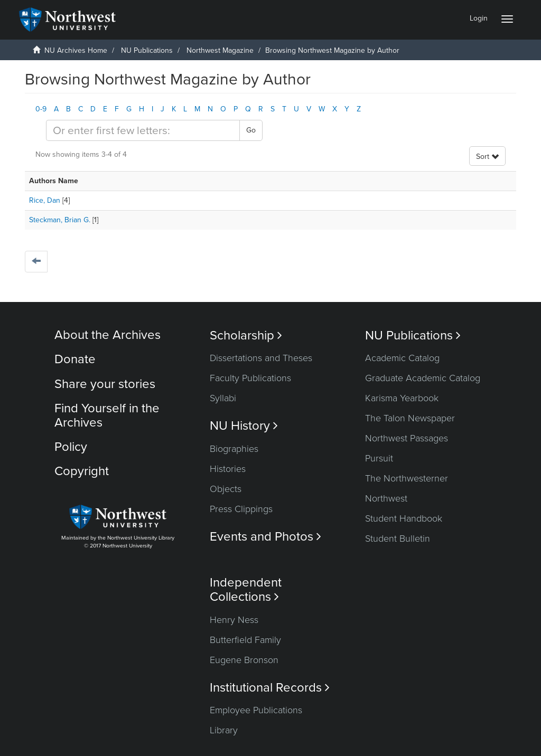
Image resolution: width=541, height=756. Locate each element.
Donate (75, 359)
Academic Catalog (402, 358)
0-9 (41, 109)
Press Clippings (241, 509)
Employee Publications (256, 710)
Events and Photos (265, 537)
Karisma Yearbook (402, 398)
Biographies (234, 449)
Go (251, 130)
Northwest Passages (407, 438)
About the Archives (108, 335)
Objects (226, 489)
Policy (71, 447)
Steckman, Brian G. (60, 220)
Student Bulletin (398, 538)
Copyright (82, 471)
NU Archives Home (76, 50)
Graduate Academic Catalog (423, 378)
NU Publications (147, 50)
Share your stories (105, 384)
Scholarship (246, 336)
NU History (244, 426)
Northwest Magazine (220, 50)
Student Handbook (404, 518)
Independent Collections (246, 590)
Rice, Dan (45, 200)
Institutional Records (270, 688)
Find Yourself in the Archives (107, 415)
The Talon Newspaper (410, 418)
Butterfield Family (245, 640)
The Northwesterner (407, 478)
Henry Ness (234, 620)
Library (224, 730)
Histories (228, 469)
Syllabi (223, 398)
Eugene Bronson (244, 660)
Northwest (386, 498)
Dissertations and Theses (261, 358)
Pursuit (379, 458)
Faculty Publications (250, 378)
